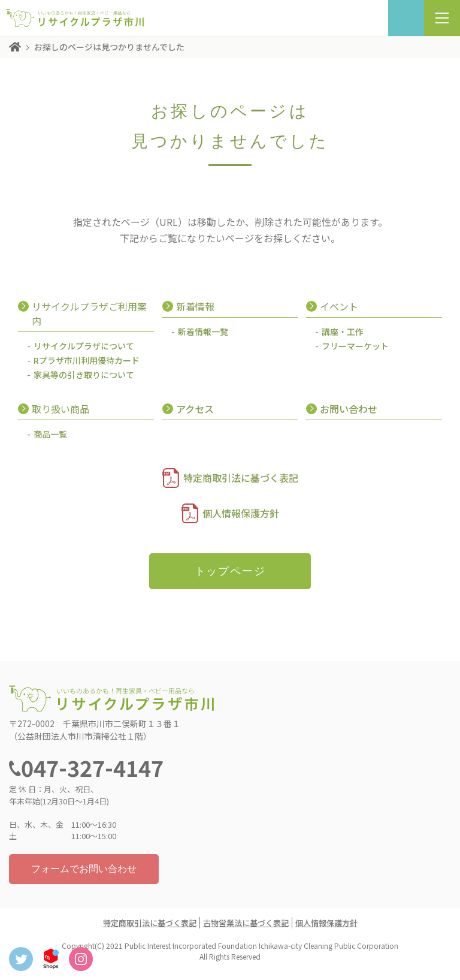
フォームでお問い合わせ (84, 869)
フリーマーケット (355, 346)
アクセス (195, 409)
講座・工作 (343, 331)
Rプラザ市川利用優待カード (87, 360)
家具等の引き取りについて (84, 375)
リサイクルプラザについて (84, 346)
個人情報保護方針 (241, 513)
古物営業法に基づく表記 (246, 923)
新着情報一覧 (203, 331)
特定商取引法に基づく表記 (241, 478)
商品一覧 (50, 434)
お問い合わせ (349, 409)
